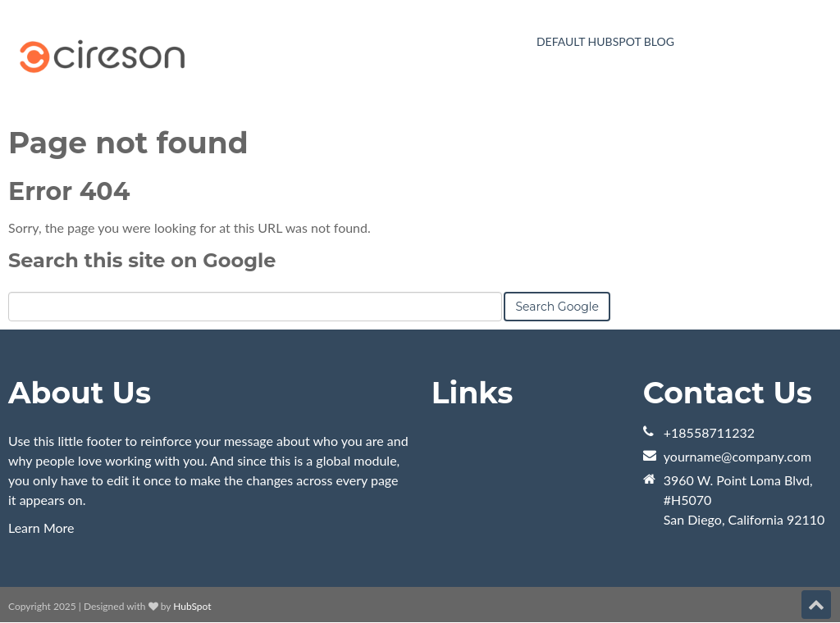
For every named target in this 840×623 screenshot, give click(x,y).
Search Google (557, 307)
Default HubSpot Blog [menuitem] (605, 41)
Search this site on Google (142, 260)
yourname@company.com (737, 456)
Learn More (41, 528)
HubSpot (192, 606)
